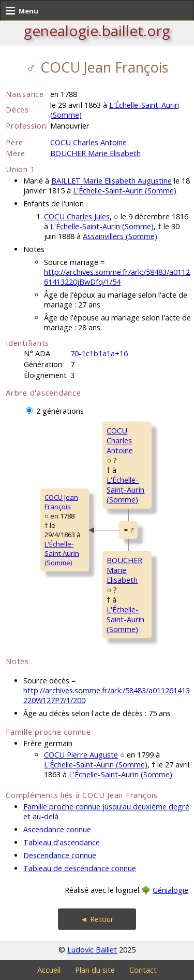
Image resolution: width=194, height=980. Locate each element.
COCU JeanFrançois (61, 502)
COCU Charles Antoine (88, 142)
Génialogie (170, 890)
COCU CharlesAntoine (120, 440)
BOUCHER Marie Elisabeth (95, 153)
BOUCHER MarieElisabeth (124, 570)
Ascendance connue (57, 829)
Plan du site (95, 970)
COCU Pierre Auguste (81, 755)
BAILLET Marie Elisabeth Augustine (111, 181)
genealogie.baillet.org (97, 31)
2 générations (60, 411)
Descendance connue (60, 855)
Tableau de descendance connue (80, 868)
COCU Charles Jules (77, 216)
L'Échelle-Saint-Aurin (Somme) (125, 191)
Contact (143, 970)
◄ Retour (97, 919)
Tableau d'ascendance (62, 842)
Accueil (49, 970)
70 (74, 353)
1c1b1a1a (98, 353)
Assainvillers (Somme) (120, 236)
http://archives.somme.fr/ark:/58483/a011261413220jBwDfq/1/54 (117, 277)
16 (124, 353)
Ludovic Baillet (92, 950)
